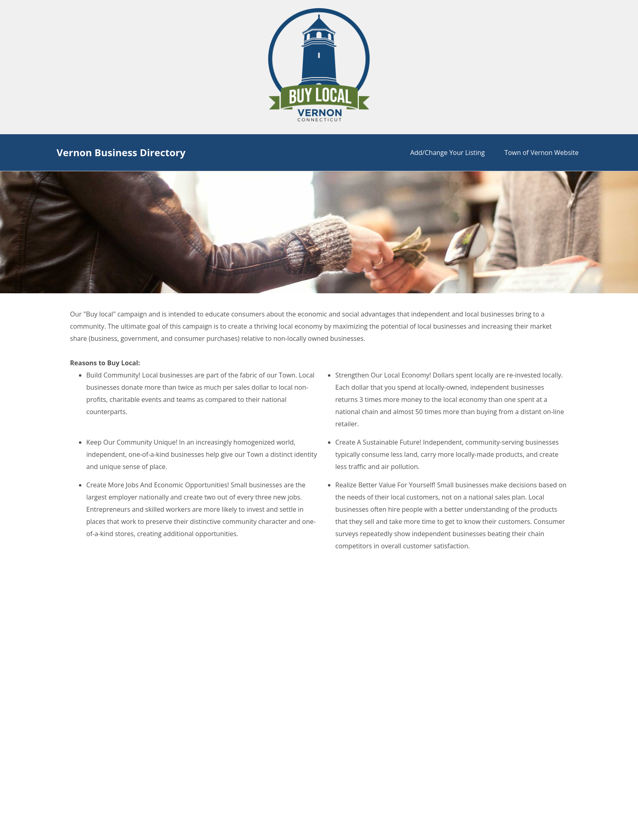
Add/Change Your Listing (447, 153)
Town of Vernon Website (542, 153)
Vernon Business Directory (121, 152)
